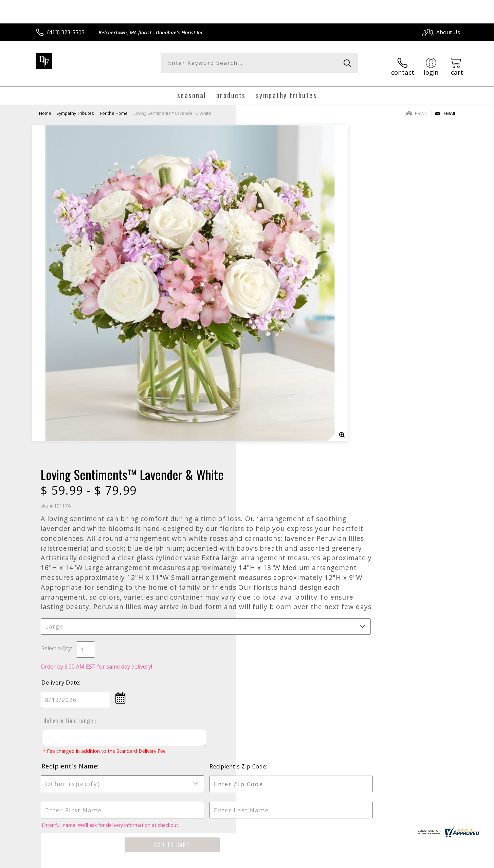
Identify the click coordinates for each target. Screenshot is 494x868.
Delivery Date (267, 392)
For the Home (114, 107)
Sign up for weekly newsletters (332, 640)
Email (446, 107)
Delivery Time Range (274, 430)
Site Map (442, 861)
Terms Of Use (313, 861)
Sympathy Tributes (76, 107)
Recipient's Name (276, 482)
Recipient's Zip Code (382, 482)
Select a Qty (263, 358)
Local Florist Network (400, 861)
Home (45, 107)
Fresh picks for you (188, 644)
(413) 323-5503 (66, 32)
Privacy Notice (352, 861)
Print (417, 107)
